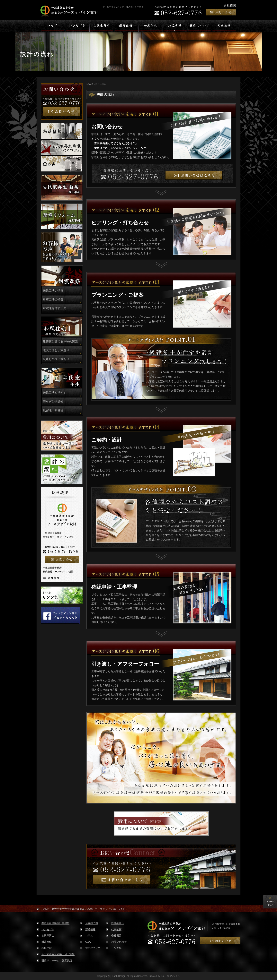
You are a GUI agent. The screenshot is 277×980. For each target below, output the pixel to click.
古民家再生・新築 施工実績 (58, 954)
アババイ (174, 976)
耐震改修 (47, 942)
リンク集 (116, 948)
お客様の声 (92, 923)
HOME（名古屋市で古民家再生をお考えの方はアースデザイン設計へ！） (83, 909)
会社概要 (116, 936)
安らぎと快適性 (53, 402)
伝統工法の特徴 (53, 291)
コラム (89, 936)
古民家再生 (48, 936)
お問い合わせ (119, 942)
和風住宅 (47, 948)
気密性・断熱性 (53, 410)
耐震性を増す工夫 (55, 308)
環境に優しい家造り (56, 350)
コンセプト (48, 929)
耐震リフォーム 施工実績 (57, 961)
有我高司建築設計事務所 (55, 923)
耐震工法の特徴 (53, 299)
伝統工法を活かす (55, 393)
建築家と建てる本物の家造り (62, 342)
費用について (93, 948)
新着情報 (90, 929)
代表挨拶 (116, 929)
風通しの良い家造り (56, 359)
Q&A (88, 942)
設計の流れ (118, 923)
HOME (90, 84)
